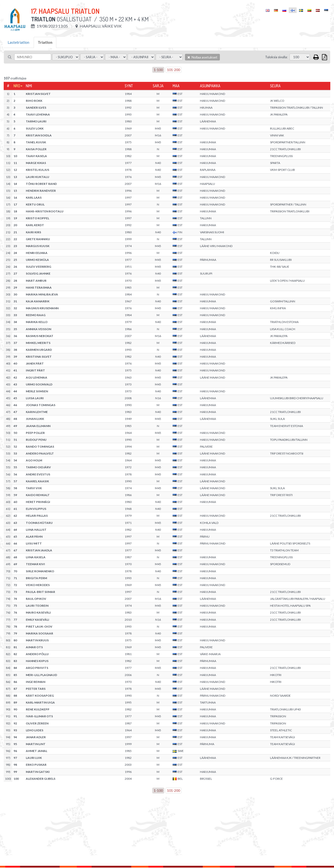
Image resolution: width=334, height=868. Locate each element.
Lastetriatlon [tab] (18, 42)
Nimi (29, 86)
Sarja (158, 86)
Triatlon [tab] (45, 42)
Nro (17, 86)
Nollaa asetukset (202, 57)
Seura (275, 86)
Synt (129, 86)
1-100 (158, 70)
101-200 (174, 70)
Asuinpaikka (210, 86)
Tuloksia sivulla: (276, 57)
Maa (176, 86)
